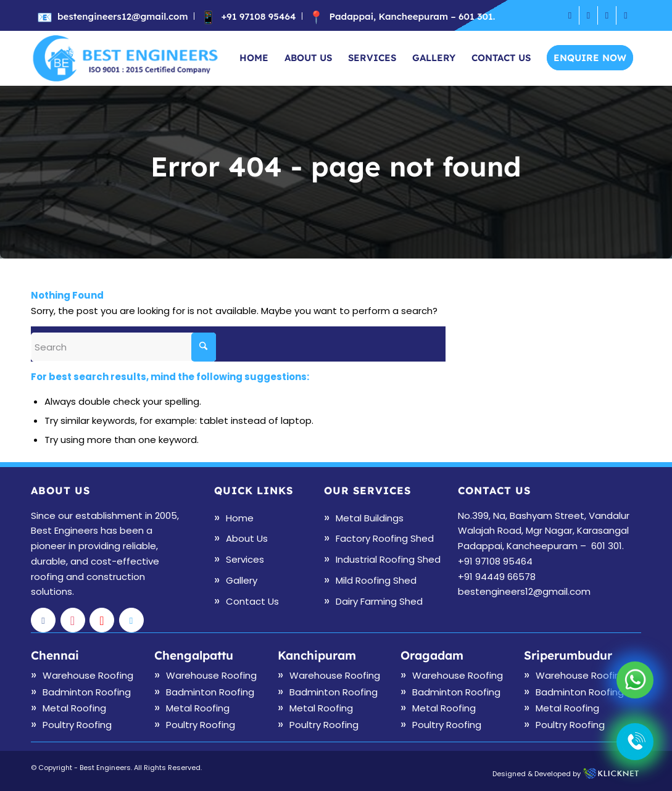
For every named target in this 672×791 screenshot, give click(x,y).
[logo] (126, 58)
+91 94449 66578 (497, 577)
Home (240, 518)
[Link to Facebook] (570, 15)
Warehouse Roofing (88, 675)
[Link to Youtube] (607, 15)
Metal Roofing (74, 708)
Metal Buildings (370, 518)
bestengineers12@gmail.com (122, 16)
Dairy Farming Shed (379, 601)
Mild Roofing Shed (376, 580)
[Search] (123, 347)
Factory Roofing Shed (385, 538)
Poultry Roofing (77, 725)
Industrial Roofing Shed (388, 559)
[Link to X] (626, 15)
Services (245, 559)
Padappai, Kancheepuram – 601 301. (412, 16)
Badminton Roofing (87, 692)
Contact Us (252, 601)
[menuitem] (116, 16)
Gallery (242, 580)
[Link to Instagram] (588, 15)
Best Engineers (105, 768)
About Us (247, 538)
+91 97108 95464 (258, 16)
